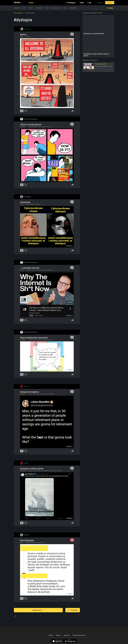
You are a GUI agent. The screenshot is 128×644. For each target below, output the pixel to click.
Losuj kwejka (73, 610)
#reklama (30, 127)
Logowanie (100, 3)
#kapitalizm (34, 270)
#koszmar (35, 127)
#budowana (51, 394)
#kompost (49, 340)
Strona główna (18, 13)
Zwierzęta (17, 8)
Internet (22, 270)
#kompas (45, 340)
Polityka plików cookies (79, 635)
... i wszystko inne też (30, 268)
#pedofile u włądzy (49, 471)
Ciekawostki (39, 8)
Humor (24, 8)
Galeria (31, 8)
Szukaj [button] (111, 8)
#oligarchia (50, 270)
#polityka (30, 340)
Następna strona (38, 610)
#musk (40, 127)
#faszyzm (40, 270)
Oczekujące (71, 3)
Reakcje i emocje (56, 8)
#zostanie (39, 394)
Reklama (58, 635)
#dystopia (28, 37)
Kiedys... (24, 34)
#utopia (28, 204)
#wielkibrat (34, 542)
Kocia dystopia (27, 540)
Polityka (47, 8)
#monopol (45, 270)
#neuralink (49, 127)
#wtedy (35, 394)
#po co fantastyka (58, 471)
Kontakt (51, 635)
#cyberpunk (38, 204)
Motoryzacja (74, 8)
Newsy (66, 8)
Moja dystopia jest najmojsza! (34, 338)
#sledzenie (28, 542)
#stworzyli (36, 471)
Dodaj (31, 3)
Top (90, 3)
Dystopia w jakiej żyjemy (32, 469)
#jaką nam (41, 471)
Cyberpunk (25, 202)
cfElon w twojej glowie (31, 124)
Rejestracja (110, 3)
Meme (21, 37)
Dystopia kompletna (29, 392)
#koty (43, 542)
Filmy (82, 3)
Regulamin (67, 635)
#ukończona (45, 394)
